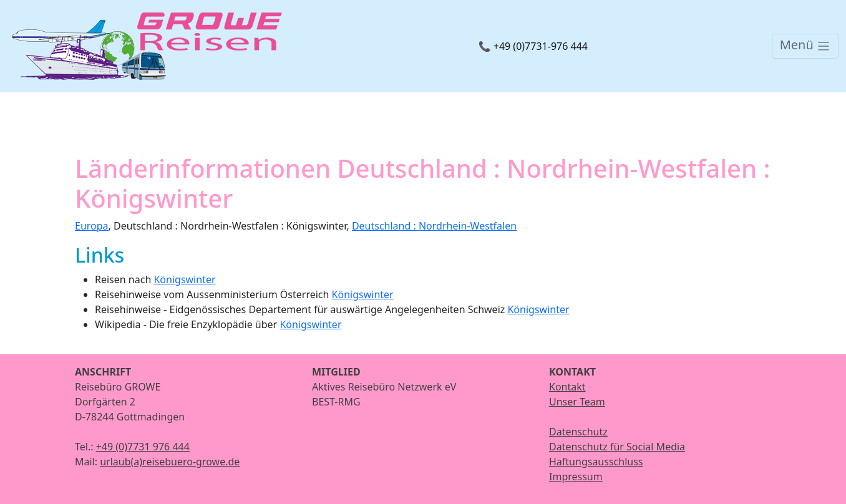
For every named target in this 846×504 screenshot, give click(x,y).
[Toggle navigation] (805, 46)
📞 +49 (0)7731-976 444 (533, 46)
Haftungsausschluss (596, 462)
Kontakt (567, 387)
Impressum (576, 477)
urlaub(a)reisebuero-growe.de (170, 462)
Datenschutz (578, 432)
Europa (92, 226)
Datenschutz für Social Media (617, 447)
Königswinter (184, 279)
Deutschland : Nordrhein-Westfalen (434, 226)
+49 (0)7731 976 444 (143, 447)
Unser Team (577, 402)
